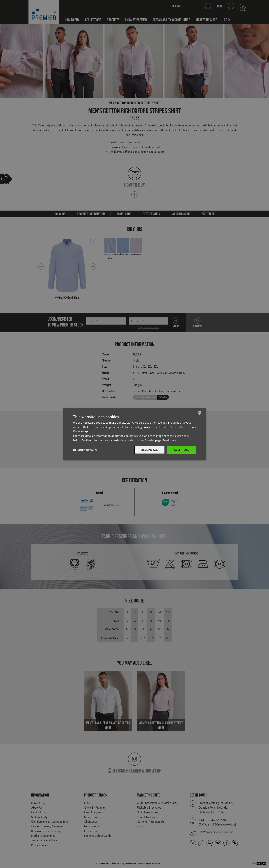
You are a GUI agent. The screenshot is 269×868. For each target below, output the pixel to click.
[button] (85, 450)
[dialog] (134, 434)
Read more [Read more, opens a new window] (170, 440)
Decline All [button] (150, 450)
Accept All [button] (181, 450)
